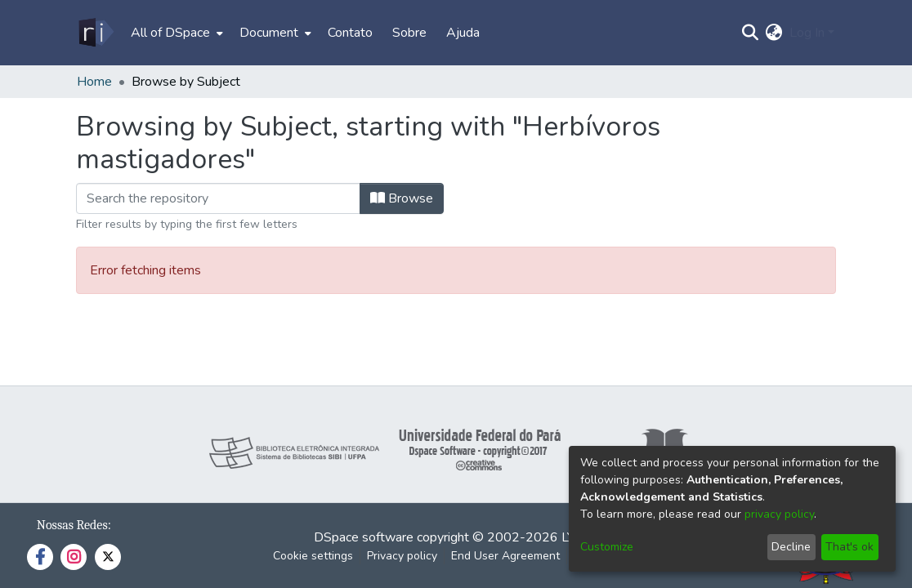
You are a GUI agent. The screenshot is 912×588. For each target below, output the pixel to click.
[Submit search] (751, 33)
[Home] (95, 33)
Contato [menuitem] (350, 33)
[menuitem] (175, 33)
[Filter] (218, 198)
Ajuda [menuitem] (463, 33)
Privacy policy (402, 556)
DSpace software (364, 537)
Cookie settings (313, 556)
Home (94, 82)
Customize (607, 547)
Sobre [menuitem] (409, 33)
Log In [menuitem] (807, 33)
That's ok (849, 547)
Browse (402, 198)
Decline (791, 547)
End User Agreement (505, 556)
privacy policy (779, 514)
